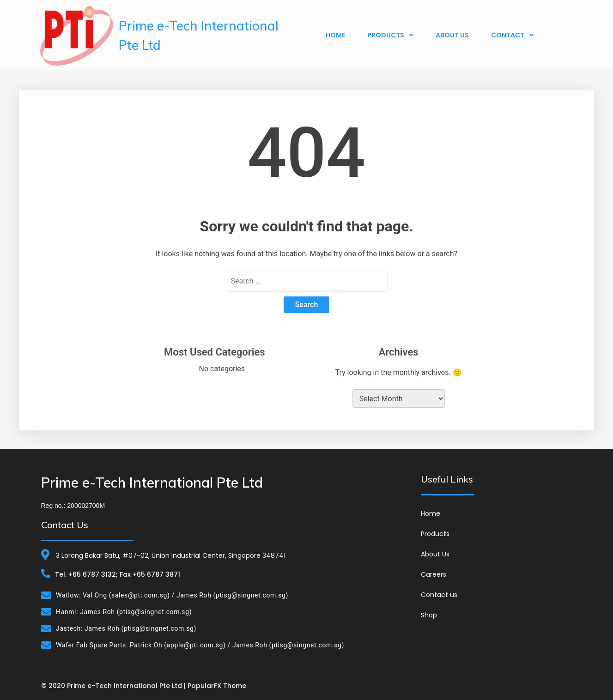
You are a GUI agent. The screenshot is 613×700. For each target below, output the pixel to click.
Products (390, 35)
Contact (512, 35)
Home (335, 35)
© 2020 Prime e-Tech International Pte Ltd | (114, 686)
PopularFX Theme (217, 686)
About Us (452, 35)
